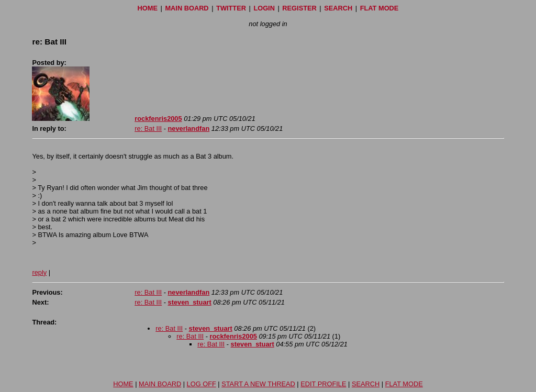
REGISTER (299, 8)
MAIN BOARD (187, 8)
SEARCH (338, 8)
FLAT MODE (379, 8)
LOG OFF (202, 384)
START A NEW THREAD (258, 384)
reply (39, 272)
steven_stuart (190, 302)
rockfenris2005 (158, 119)
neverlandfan (189, 128)
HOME (148, 8)
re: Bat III (148, 128)
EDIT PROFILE (323, 384)
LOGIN (264, 8)
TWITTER (231, 8)
